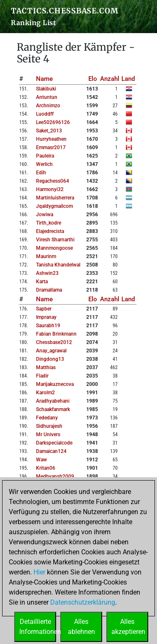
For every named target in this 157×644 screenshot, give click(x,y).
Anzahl (110, 79)
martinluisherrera (55, 198)
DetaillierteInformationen (38, 627)
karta (42, 282)
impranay (46, 317)
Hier (39, 572)
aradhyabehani (53, 401)
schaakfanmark (53, 409)
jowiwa (45, 215)
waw (41, 460)
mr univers (48, 435)
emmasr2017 (51, 147)
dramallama (49, 290)
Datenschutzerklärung (83, 602)
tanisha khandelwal (58, 265)
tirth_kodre (49, 223)
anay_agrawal (51, 351)
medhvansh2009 (55, 476)
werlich (44, 164)
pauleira (45, 156)
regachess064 (53, 181)
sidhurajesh (49, 426)
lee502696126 (53, 122)
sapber (44, 309)
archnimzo (48, 106)
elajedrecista (50, 231)
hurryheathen (51, 139)
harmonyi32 (50, 189)
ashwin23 (47, 273)
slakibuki (46, 89)
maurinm (46, 256)
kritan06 (46, 468)
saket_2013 (49, 131)
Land (128, 79)
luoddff (45, 114)
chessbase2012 (54, 342)
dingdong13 (50, 359)
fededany (47, 418)
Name (44, 79)
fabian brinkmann (56, 334)
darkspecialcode (54, 443)
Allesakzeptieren (128, 627)
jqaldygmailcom (54, 206)
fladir (42, 376)
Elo (93, 79)
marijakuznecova (55, 384)
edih (41, 173)
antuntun (47, 97)
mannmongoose (54, 248)
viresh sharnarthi (55, 240)
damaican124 (51, 451)
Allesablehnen (81, 627)
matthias (46, 367)
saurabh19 (48, 326)
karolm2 (45, 393)
